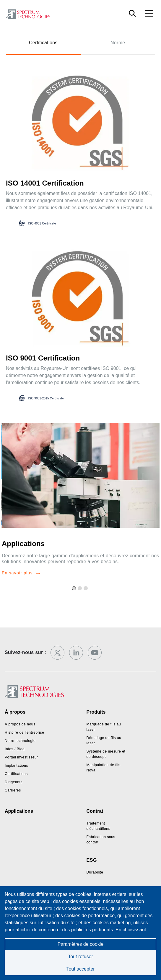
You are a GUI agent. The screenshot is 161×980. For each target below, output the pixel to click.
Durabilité (95, 872)
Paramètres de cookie (81, 944)
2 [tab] (81, 589)
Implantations (16, 766)
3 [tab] (87, 589)
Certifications (43, 43)
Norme (118, 43)
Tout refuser (80, 957)
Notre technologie (20, 741)
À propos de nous (20, 724)
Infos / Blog (15, 749)
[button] (44, 223)
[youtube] (95, 653)
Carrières (13, 790)
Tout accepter (80, 969)
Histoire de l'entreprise (24, 732)
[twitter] (57, 653)
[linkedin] (76, 653)
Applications (23, 544)
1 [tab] (75, 589)
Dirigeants (14, 782)
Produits (96, 712)
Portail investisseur (21, 757)
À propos (15, 712)
